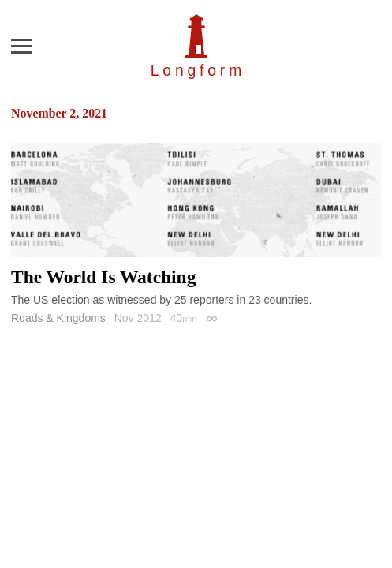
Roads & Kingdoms (58, 318)
